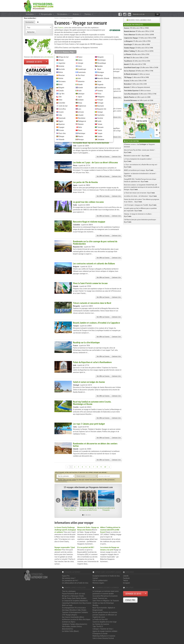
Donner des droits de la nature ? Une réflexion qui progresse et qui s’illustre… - (141, 200)
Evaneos (61, 27)
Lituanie (81, 115)
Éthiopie (61, 136)
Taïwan (100, 124)
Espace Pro (66, 576)
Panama (100, 90)
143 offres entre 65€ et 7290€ (135, 64)
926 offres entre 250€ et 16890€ (139, 35)
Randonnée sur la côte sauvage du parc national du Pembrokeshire (95, 243)
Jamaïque (81, 94)
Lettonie (81, 112)
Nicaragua (101, 72)
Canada (61, 90)
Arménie (61, 66)
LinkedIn (126, 576)
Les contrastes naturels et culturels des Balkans (94, 263)
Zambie (100, 136)
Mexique (81, 139)
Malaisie (81, 124)
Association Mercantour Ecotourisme (105, 596)
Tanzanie (100, 127)
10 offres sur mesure (137, 90)
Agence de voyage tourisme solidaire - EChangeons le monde (105, 632)
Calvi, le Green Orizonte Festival (103, 638)
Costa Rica (62, 109)
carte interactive (49, 57)
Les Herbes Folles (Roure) (70, 631)
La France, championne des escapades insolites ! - (138, 160)
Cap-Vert (62, 94)
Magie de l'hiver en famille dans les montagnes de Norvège (70, 510)
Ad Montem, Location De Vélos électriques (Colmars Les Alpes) (76, 620)
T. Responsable (46, 14)
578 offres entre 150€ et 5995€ (137, 41)
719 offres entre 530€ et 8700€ (140, 38)
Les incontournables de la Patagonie (106, 509)
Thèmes (89, 14)
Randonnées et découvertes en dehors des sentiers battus (95, 445)
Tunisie (100, 130)
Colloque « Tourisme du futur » (103, 629)
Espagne (61, 127)
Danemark (62, 118)
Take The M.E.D (98, 626)
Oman (99, 81)
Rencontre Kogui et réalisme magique (89, 222)
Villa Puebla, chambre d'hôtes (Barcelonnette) (72, 628)
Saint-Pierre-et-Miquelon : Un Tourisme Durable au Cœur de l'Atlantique (106, 602)
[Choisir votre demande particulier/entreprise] (46, 62)
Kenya (80, 103)
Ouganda (100, 84)
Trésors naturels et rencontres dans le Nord (92, 303)
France (80, 57)
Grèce (80, 66)
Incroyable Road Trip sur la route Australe (91, 143)
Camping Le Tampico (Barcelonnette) (75, 624)
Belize (61, 72)
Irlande (80, 84)
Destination (30, 22)
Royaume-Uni (102, 109)
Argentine (62, 63)
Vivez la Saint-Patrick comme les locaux (90, 283)
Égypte (61, 121)
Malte (80, 127)
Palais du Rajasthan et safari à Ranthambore (92, 362)
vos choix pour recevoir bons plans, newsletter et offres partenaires (85, 480)
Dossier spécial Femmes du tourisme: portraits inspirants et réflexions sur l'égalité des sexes (105, 615)
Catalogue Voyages (66, 18)
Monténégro (101, 60)
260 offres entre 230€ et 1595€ (137, 54)
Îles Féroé (81, 75)
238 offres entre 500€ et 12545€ (136, 58)
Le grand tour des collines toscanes (88, 202)
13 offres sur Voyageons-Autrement (137, 87)
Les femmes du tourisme (101, 624)
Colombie (62, 103)
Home (56, 18)
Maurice (81, 136)
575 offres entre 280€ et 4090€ (137, 44)
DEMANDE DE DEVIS (34, 62)
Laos (80, 109)
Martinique (82, 133)
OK (158, 14)
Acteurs (77, 14)
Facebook (126, 578)
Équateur (62, 124)
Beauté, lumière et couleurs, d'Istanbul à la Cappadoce (96, 323)
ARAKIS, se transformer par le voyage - (139, 170)
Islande (80, 87)
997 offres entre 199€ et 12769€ (139, 31)
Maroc (80, 130)
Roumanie (101, 106)
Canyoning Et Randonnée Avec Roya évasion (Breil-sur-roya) (77, 604)
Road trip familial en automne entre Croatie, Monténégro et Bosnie (92, 403)
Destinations (63, 14)
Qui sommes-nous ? (69, 578)
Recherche (65, 52)
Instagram (126, 583)
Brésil (61, 84)
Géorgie (81, 63)
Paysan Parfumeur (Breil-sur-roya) (74, 593)
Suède (99, 121)
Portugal (100, 103)
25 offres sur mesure (137, 74)
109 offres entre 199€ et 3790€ (139, 71)
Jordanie (81, 100)
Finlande (61, 139)
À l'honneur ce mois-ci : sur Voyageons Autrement (139, 145)
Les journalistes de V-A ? (70, 580)
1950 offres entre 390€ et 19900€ (136, 28)
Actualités (31, 14)
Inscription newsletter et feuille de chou (106, 576)
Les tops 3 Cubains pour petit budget (89, 424)
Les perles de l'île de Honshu (85, 182)
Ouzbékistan (102, 87)
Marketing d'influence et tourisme (104, 636)
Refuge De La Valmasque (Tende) (73, 596)
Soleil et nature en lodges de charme (89, 382)
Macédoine (82, 118)
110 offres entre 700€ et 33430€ (141, 67)
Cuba (60, 115)
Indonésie (81, 81)
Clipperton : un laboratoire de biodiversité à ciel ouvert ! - (140, 175)
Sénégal (100, 112)
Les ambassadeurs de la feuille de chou (75, 583)
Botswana (62, 81)
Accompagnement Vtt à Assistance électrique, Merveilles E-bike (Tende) (74, 609)
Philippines (101, 97)
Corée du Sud (63, 106)
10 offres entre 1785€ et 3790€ (140, 94)
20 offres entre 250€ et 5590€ (135, 81)
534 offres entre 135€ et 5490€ (138, 48)
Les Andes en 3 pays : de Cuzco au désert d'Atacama (95, 162)
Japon (80, 97)
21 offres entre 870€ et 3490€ (136, 77)
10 (105, 467)
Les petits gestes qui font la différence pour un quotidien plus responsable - (140, 209)
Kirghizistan (82, 106)
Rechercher (31, 32)
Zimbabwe (101, 139)
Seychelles (101, 115)
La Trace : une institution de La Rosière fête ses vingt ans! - (141, 166)
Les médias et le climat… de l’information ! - (140, 196)
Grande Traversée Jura (100, 598)
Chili (60, 97)
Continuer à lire (116, 78)
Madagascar (82, 121)
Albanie (61, 60)
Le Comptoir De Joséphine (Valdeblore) (75, 601)
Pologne (100, 100)
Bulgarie (61, 87)
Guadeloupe (82, 69)
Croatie (61, 112)
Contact (95, 578)
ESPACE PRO (130, 600)
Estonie (61, 130)
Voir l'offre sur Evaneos (103, 157)
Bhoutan (62, 75)
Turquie (100, 133)
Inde (79, 78)
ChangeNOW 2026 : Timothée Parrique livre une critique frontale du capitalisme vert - (140, 180)
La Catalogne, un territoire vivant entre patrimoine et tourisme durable (106, 592)
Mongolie (100, 57)
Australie (62, 69)
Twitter (126, 580)
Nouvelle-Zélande (103, 78)
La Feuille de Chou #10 (100, 619)
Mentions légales (98, 583)
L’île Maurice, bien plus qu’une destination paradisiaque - (140, 221)
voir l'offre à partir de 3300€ (139, 100)
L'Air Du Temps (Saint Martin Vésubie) (74, 598)
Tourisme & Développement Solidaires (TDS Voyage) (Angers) (75, 613)
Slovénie (100, 118)
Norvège (100, 75)
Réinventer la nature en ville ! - (137, 156)
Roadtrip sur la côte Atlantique (86, 342)
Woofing (95, 605)
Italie (80, 90)
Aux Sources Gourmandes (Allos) (73, 617)
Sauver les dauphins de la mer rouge (105, 622)
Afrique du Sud (64, 57)
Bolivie (61, 78)
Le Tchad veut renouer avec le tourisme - (139, 193)
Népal (99, 69)
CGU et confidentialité (100, 580)
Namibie (100, 66)
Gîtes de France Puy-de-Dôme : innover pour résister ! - (140, 151)
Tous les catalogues (69, 591)
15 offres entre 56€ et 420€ (135, 84)
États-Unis (62, 133)
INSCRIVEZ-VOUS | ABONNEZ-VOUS (140, 20)
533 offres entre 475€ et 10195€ (139, 51)
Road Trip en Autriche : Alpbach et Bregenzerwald (104, 609)
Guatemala (82, 72)
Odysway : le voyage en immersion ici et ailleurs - (138, 215)
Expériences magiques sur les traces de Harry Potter (88, 509)
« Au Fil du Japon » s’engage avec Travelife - (140, 205)
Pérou (99, 94)
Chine (60, 100)
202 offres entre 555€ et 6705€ (137, 61)
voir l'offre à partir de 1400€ (137, 97)
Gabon (80, 60)
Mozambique (102, 63)
